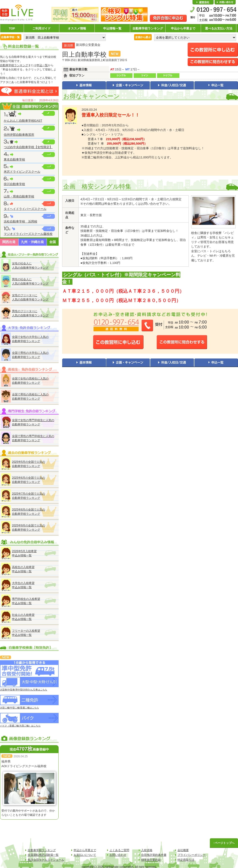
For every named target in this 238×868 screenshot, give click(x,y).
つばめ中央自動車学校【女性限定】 (28, 147)
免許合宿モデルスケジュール (46, 860)
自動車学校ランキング (148, 28)
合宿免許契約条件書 (154, 855)
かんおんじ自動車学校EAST (23, 121)
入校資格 (147, 850)
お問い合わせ (225, 2)
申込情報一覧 (112, 28)
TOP (12, 28)
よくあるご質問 (119, 850)
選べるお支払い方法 (219, 28)
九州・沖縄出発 (32, 242)
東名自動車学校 (14, 159)
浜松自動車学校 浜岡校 (21, 221)
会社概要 (203, 2)
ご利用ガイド (42, 28)
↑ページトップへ (224, 843)
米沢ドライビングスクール (22, 172)
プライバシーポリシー (192, 855)
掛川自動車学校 (14, 184)
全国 (53, 242)
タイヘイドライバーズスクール (25, 209)
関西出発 (9, 242)
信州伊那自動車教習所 (19, 135)
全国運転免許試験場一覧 (43, 855)
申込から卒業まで (183, 28)
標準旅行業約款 (151, 860)
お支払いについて (85, 855)
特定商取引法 (186, 860)
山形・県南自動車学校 (19, 196)
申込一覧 (42, 65)
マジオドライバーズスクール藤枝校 (28, 234)
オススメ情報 (77, 28)
